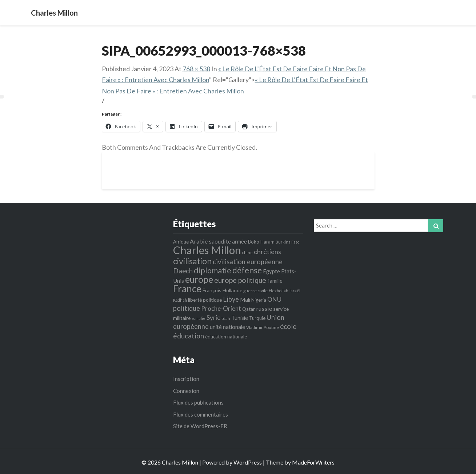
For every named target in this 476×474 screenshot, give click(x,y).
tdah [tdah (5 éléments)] (226, 318)
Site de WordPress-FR (200, 426)
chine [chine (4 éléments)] (247, 252)
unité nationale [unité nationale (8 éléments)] (227, 327)
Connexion (186, 391)
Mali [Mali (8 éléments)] (245, 300)
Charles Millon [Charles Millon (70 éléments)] (207, 250)
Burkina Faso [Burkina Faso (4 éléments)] (287, 242)
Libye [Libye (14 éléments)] (231, 299)
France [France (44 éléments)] (187, 289)
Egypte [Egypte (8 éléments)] (271, 271)
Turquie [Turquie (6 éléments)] (257, 318)
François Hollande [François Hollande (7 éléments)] (222, 290)
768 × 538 (196, 69)
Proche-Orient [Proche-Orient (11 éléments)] (221, 308)
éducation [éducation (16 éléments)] (189, 336)
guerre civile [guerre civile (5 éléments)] (255, 291)
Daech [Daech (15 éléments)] (183, 271)
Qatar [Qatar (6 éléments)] (249, 309)
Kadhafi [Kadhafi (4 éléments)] (180, 300)
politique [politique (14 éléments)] (187, 308)
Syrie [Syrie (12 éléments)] (213, 318)
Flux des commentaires (201, 414)
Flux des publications (198, 402)
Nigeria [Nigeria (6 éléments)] (259, 300)
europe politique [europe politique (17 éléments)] (240, 280)
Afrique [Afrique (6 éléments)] (181, 242)
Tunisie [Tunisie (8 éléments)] (240, 318)
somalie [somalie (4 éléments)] (199, 318)
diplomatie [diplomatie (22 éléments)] (213, 270)
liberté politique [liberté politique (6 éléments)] (205, 300)
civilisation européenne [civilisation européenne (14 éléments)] (248, 262)
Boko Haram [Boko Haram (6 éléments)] (261, 242)
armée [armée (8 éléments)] (239, 241)
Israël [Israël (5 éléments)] (295, 291)
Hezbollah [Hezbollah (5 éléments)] (279, 291)
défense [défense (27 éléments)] (247, 270)
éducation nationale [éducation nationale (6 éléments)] (226, 337)
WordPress (248, 462)
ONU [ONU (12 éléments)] (274, 299)
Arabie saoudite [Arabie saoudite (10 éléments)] (210, 241)
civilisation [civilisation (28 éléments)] (192, 261)
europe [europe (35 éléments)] (199, 279)
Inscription (186, 379)
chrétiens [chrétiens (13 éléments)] (267, 252)
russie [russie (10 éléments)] (264, 308)
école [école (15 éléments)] (288, 326)
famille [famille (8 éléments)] (275, 281)
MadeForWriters (313, 462)
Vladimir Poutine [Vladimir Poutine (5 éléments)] (263, 327)
